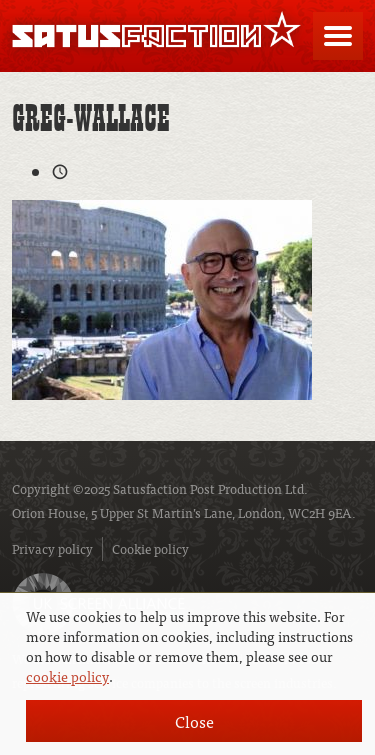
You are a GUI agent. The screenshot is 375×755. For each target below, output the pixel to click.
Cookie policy (150, 548)
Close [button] (194, 721)
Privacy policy (52, 548)
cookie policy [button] (67, 676)
